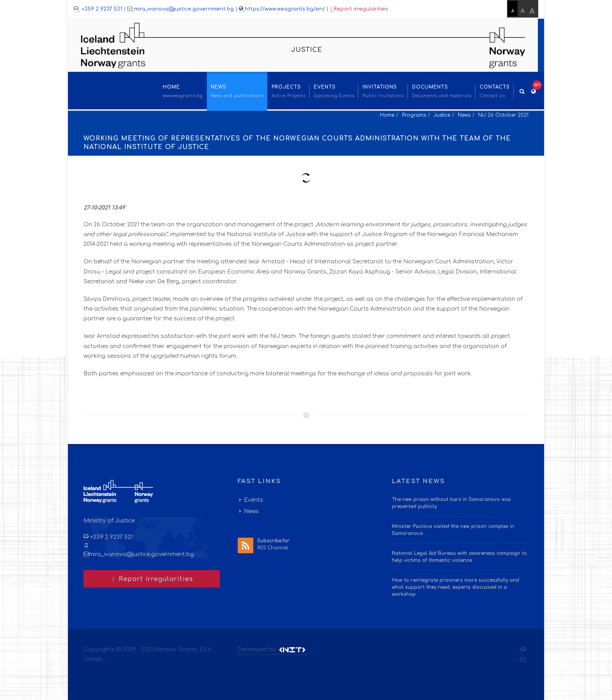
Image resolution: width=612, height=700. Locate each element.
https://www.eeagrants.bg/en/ (285, 9)
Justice (442, 115)
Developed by (272, 650)
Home (387, 115)
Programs (414, 115)
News (464, 115)
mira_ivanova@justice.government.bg (184, 9)
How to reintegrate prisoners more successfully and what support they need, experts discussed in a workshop (455, 587)
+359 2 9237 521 (101, 9)
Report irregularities (359, 9)
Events (254, 500)
